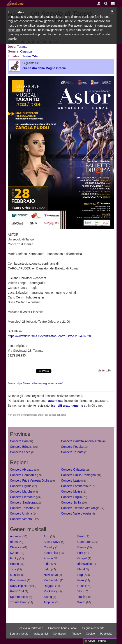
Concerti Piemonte (23, 497)
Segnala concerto (93, 628)
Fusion (48, 558)
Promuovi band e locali (63, 628)
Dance (82, 547)
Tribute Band (19, 602)
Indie (47, 564)
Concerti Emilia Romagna (79, 475)
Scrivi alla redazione (30, 628)
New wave (51, 575)
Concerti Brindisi (21, 447)
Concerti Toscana (22, 508)
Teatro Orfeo (31, 56)
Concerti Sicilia (71, 502)
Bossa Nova (52, 542)
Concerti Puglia (72, 497)
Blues (14, 542)
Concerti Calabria (73, 469)
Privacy (76, 634)
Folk (80, 553)
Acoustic (16, 536)
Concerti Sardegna (23, 502)
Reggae (49, 586)
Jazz (13, 569)
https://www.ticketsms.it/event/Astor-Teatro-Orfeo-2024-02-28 (49, 336)
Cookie (90, 634)
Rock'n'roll (17, 591)
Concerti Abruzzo (22, 469)
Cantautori (84, 542)
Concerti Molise (72, 491)
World (81, 602)
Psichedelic (51, 580)
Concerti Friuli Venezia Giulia (30, 480)
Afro (46, 536)
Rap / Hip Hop (20, 586)
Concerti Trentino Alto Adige (80, 508)
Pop (80, 575)
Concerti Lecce (20, 452)
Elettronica (51, 553)
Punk (81, 580)
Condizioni (60, 634)
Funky (14, 558)
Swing (48, 597)
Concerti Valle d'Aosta (76, 513)
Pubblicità (106, 634)
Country (49, 547)
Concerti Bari (19, 441)
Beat (80, 536)
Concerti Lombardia (74, 486)
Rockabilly (51, 591)
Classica (26, 51)
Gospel (82, 558)
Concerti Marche (21, 491)
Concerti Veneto (21, 519)
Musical (15, 575)
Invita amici (41, 634)
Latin (47, 569)
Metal (81, 569)
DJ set (14, 553)
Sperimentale (19, 597)
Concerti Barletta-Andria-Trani (81, 441)
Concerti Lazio (71, 480)
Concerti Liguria (21, 486)
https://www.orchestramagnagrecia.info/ (40, 383)
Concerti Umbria (21, 513)
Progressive (18, 580)
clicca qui (14, 30)
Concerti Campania (23, 475)
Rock (81, 586)
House (14, 564)
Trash (81, 597)
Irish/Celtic (84, 564)
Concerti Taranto (72, 452)
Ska (80, 591)
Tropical (49, 602)
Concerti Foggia (72, 447)
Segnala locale (19, 634)
